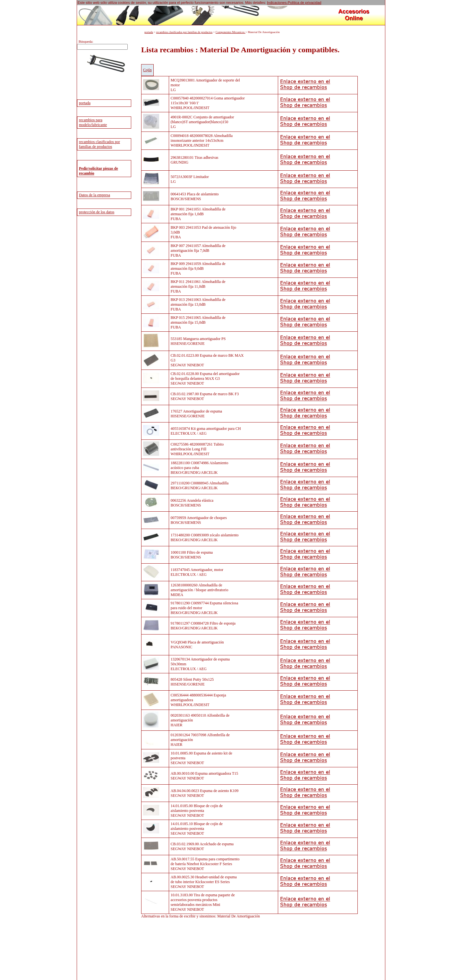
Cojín (147, 70)
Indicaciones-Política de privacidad (294, 3)
